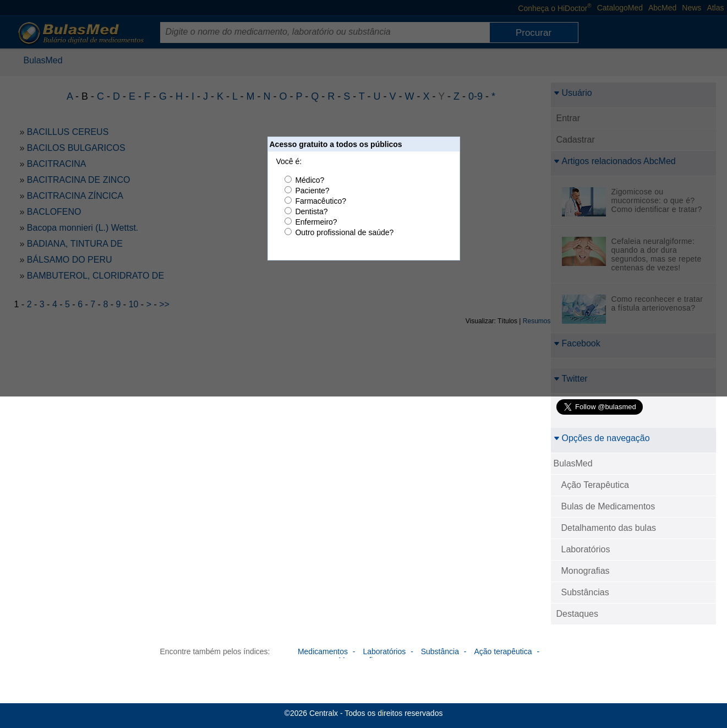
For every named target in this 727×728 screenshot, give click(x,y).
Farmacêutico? (321, 201)
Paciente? (312, 191)
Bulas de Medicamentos (608, 506)
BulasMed (573, 463)
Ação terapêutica (503, 651)
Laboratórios (586, 549)
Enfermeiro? (316, 222)
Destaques (578, 614)
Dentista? (311, 211)
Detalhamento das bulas (609, 528)
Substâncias (585, 592)
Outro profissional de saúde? (344, 232)
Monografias (586, 571)
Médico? (310, 180)
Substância (440, 651)
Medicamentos (323, 651)
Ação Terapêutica (595, 485)
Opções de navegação (602, 438)
